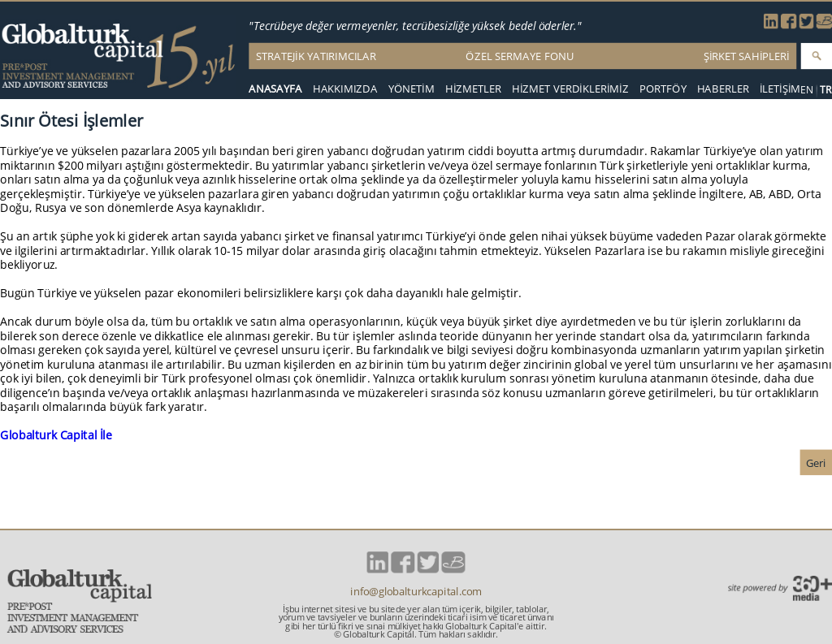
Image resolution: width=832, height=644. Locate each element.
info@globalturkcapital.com (416, 592)
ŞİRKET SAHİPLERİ (747, 56)
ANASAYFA (275, 89)
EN (807, 90)
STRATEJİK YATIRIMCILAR (316, 56)
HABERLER (723, 89)
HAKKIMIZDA (345, 89)
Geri (816, 463)
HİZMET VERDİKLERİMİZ (570, 89)
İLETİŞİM (780, 89)
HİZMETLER (473, 89)
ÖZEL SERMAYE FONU (520, 56)
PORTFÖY (663, 89)
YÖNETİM (412, 89)
